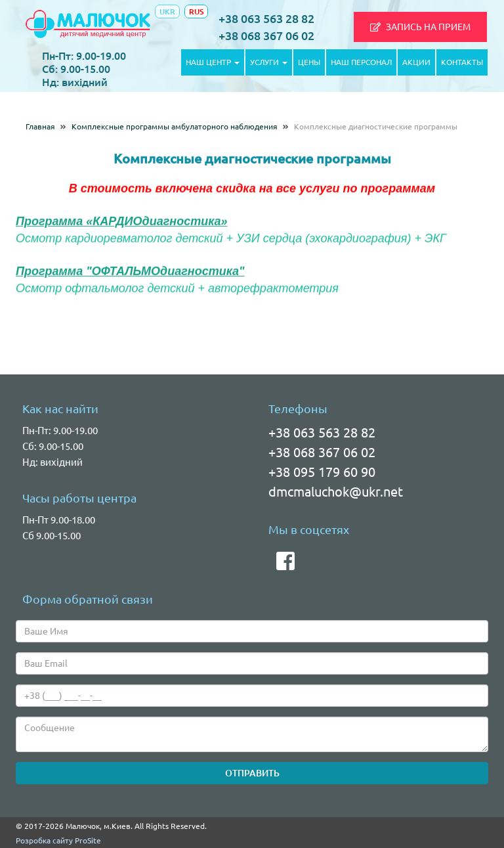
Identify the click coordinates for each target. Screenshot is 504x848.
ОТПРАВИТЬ (252, 773)
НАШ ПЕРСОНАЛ (361, 62)
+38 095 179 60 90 (322, 472)
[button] (420, 27)
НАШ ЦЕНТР (213, 62)
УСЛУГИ (269, 62)
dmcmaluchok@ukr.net (336, 492)
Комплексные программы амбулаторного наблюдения (175, 126)
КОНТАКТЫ (462, 62)
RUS (196, 11)
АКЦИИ (416, 62)
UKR (167, 11)
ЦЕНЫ (309, 62)
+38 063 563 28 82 (266, 18)
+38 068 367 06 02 (266, 35)
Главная (40, 126)
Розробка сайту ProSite (58, 840)
